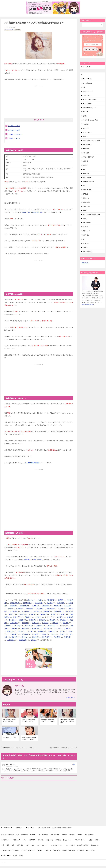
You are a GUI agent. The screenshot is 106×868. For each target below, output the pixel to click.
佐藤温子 (22, 620)
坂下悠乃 (67, 629)
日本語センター (87, 206)
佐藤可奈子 (58, 611)
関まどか (25, 637)
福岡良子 (55, 623)
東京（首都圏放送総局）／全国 (91, 215)
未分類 (85, 210)
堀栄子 (63, 614)
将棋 (84, 186)
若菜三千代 (17, 617)
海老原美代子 (15, 603)
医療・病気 (86, 153)
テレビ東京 (86, 124)
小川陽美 (38, 617)
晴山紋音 (13, 606)
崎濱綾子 (54, 614)
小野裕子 (19, 609)
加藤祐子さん (26, 212)
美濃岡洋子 (40, 626)
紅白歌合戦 (86, 243)
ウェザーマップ (9, 30)
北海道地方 (86, 149)
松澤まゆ (34, 640)
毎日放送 (85, 227)
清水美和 (25, 634)
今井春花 (35, 606)
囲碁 (84, 169)
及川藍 (10, 609)
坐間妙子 (12, 614)
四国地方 (85, 165)
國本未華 (29, 609)
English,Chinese (6, 855)
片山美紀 (50, 603)
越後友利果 (36, 629)
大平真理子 (11, 640)
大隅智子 (63, 634)
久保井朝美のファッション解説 (91, 141)
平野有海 (45, 623)
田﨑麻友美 (27, 603)
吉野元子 (15, 629)
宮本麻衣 (47, 629)
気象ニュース (86, 231)
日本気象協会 (86, 202)
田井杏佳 (15, 637)
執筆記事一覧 (71, 698)
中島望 (53, 634)
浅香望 (61, 600)
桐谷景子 (60, 617)
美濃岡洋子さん (37, 212)
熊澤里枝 (67, 637)
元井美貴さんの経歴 (14, 126)
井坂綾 (40, 600)
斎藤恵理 (70, 617)
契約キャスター (87, 178)
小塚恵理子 (52, 631)
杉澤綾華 (32, 620)
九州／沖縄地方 (87, 145)
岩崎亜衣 (28, 617)
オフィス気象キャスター (90, 99)
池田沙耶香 (39, 603)
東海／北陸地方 (87, 223)
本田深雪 (7, 626)
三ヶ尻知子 (26, 611)
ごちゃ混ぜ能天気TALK (89, 108)
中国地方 (85, 136)
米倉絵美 (25, 629)
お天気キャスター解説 (69, 850)
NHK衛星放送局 (87, 83)
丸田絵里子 (14, 611)
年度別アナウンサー (88, 190)
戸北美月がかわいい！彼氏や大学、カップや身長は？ (29, 738)
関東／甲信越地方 (88, 251)
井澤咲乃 (57, 606)
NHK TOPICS (87, 79)
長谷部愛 (22, 614)
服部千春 (35, 623)
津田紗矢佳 (46, 606)
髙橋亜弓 (52, 620)
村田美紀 (36, 611)
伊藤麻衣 (41, 631)
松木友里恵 (28, 626)
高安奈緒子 (50, 609)
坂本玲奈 (12, 620)
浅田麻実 (35, 634)
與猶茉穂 (47, 611)
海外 (84, 239)
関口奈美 (42, 620)
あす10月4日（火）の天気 (10, 738)
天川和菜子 (14, 634)
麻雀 (13, 845)
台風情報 (85, 161)
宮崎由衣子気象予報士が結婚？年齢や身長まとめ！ (62, 748)
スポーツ (85, 112)
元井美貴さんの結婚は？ (15, 134)
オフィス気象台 (87, 104)
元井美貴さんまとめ (14, 138)
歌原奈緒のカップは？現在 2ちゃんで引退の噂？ (10, 720)
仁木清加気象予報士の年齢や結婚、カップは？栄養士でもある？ (67, 721)
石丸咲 (44, 634)
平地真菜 (57, 637)
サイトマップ (86, 67)
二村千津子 (30, 631)
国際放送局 (86, 173)
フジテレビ (86, 128)
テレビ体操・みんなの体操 (90, 120)
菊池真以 (44, 614)
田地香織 (63, 620)
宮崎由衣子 (52, 626)
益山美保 (18, 626)
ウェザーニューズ (88, 91)
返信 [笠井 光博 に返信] (74, 764)
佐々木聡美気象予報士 (32, 463)
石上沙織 (67, 606)
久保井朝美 (60, 603)
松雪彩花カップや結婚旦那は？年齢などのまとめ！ (29, 720)
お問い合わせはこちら (88, 305)
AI (83, 75)
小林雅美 (39, 609)
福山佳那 (35, 637)
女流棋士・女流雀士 (88, 182)
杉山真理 (10, 631)
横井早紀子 (46, 637)
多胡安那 (61, 609)
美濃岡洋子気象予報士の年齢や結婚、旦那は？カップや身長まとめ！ (20, 748)
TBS (84, 87)
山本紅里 (57, 629)
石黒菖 (20, 631)
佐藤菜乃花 (23, 640)
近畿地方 (85, 247)
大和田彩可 (50, 600)
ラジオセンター (87, 132)
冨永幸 (62, 631)
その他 (85, 116)
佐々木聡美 (69, 611)
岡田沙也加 (24, 606)
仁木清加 (25, 623)
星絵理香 (66, 623)
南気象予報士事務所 (88, 157)
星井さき (31, 600)
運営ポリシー (86, 263)
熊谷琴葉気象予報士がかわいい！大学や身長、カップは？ (48, 720)
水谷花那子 (33, 614)
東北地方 (85, 219)
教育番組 (85, 194)
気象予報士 (17, 30)
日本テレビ (86, 198)
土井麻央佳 (14, 623)
